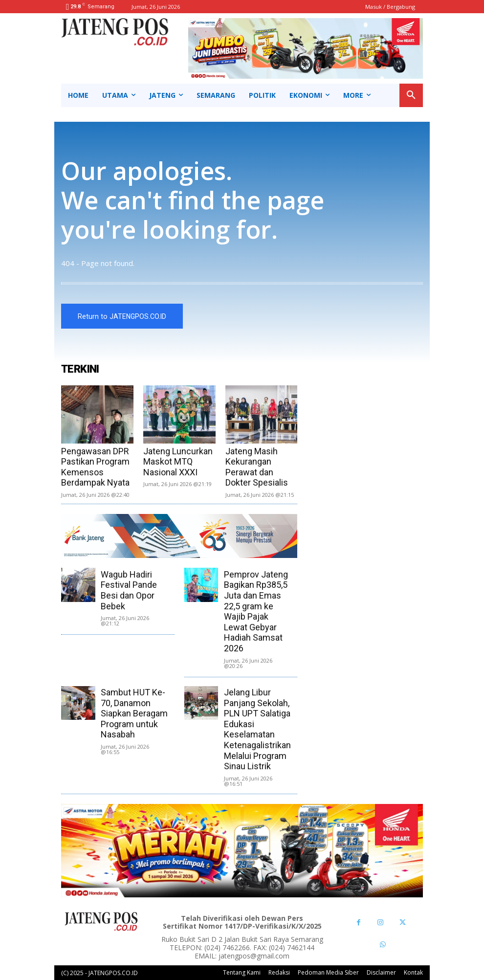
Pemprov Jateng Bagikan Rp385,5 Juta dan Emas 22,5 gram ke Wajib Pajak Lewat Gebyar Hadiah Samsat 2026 (256, 611)
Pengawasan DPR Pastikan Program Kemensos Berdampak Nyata (95, 467)
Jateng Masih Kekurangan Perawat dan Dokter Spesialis (257, 467)
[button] (411, 95)
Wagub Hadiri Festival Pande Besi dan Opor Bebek (129, 590)
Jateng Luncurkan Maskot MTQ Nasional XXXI (178, 462)
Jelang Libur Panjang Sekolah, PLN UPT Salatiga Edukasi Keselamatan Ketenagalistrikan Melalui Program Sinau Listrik (257, 729)
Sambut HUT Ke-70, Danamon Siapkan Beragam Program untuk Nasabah (134, 713)
